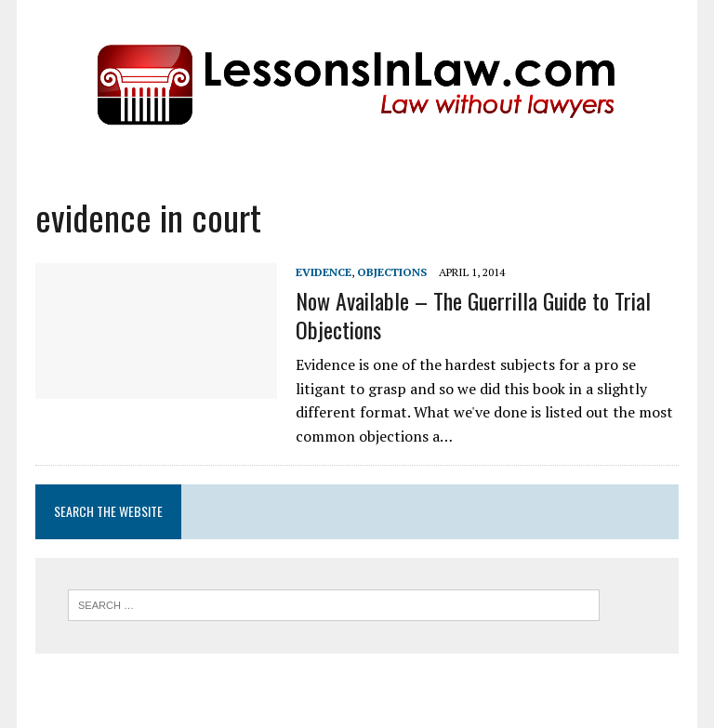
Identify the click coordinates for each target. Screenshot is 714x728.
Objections (392, 272)
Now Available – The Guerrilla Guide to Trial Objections (473, 315)
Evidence (324, 272)
